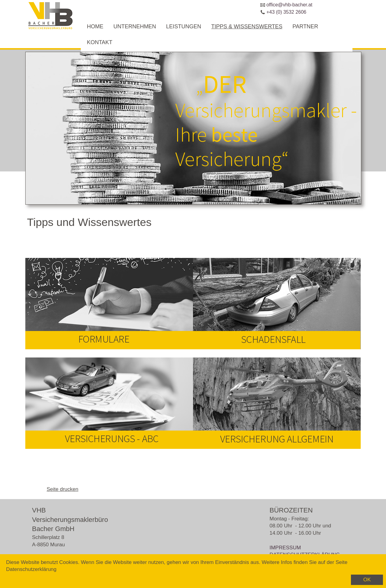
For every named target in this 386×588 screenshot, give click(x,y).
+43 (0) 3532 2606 (286, 12)
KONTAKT (100, 42)
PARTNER (305, 26)
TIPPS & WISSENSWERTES (247, 26)
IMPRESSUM (285, 548)
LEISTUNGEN (184, 26)
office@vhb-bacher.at (289, 5)
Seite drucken (63, 489)
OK (367, 580)
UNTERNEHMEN (135, 26)
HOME (95, 26)
